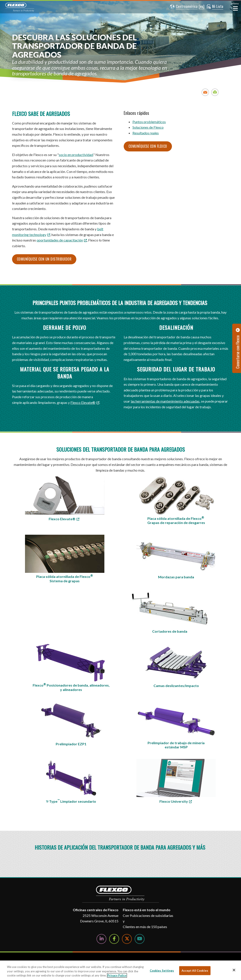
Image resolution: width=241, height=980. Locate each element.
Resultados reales (146, 133)
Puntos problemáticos (149, 122)
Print (215, 92)
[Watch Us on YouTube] (140, 939)
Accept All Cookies (195, 970)
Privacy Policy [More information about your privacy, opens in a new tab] (117, 975)
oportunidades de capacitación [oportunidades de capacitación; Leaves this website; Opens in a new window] (60, 240)
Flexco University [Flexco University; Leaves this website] (174, 801)
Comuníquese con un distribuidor (44, 259)
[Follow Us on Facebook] (114, 939)
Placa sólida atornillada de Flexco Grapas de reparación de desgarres (176, 520)
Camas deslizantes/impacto (176, 686)
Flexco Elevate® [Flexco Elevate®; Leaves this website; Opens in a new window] (83, 402)
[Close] (234, 970)
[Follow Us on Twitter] (127, 939)
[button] (184, 7)
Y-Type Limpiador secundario (71, 801)
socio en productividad (76, 155)
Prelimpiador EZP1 (71, 744)
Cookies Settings (162, 970)
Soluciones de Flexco (148, 127)
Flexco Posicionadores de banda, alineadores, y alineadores (71, 687)
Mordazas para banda (176, 577)
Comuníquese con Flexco (148, 146)
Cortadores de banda (170, 631)
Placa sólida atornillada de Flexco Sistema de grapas (65, 578)
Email (205, 92)
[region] (120, 970)
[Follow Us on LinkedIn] (101, 939)
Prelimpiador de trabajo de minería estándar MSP (176, 745)
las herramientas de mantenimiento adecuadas (165, 401)
